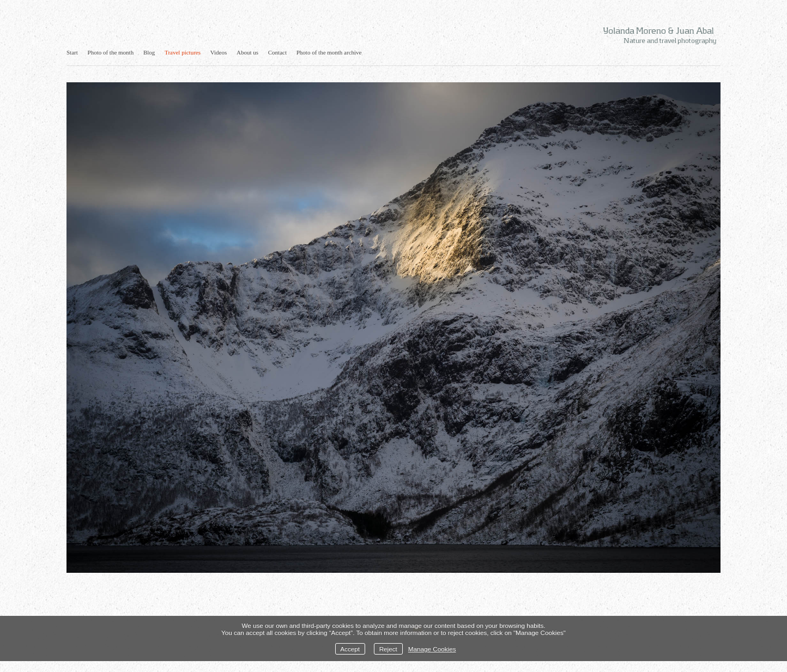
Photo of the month (111, 52)
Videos (219, 52)
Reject (388, 649)
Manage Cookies (432, 649)
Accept (350, 649)
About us (247, 52)
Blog (149, 52)
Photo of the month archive (329, 52)
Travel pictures (183, 52)
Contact (277, 52)
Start (72, 52)
